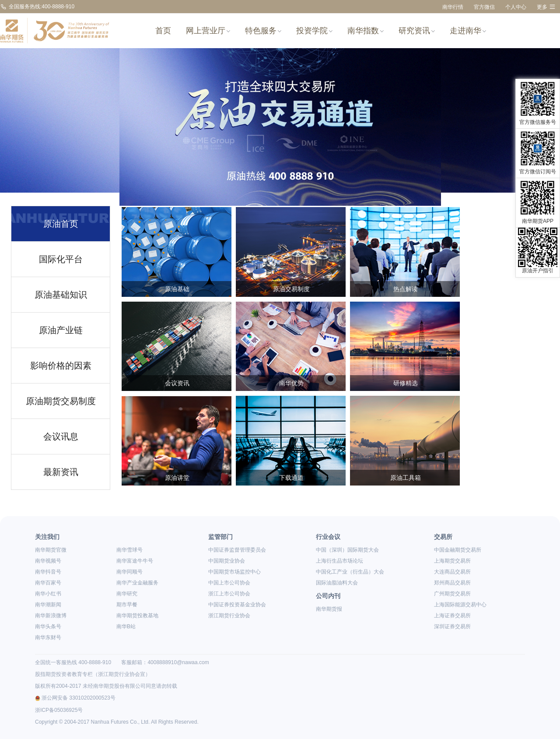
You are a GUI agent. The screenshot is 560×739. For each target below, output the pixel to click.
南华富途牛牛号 (135, 561)
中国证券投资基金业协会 (237, 605)
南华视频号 (48, 561)
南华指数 (366, 31)
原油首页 (61, 224)
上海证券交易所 (452, 616)
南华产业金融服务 (137, 583)
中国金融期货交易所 (458, 550)
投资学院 (314, 31)
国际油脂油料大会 (337, 583)
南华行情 (453, 7)
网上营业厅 (208, 31)
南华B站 (126, 626)
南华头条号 (48, 626)
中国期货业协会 (227, 561)
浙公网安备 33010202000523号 (75, 698)
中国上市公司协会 (229, 583)
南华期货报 (329, 609)
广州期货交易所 (452, 594)
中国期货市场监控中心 (234, 572)
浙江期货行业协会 (229, 616)
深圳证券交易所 (452, 626)
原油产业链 (61, 330)
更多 (546, 7)
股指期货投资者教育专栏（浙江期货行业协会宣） (93, 674)
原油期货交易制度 (61, 401)
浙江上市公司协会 (229, 594)
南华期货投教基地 (137, 616)
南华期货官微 (51, 550)
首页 (163, 31)
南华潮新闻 (48, 605)
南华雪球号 (129, 550)
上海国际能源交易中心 (460, 605)
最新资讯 (61, 472)
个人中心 (516, 7)
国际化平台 (61, 259)
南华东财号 (48, 637)
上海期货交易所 (452, 561)
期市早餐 (127, 605)
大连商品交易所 (452, 572)
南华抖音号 (48, 572)
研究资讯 (417, 31)
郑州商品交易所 (452, 583)
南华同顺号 (129, 572)
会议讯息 (61, 436)
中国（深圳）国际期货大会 (347, 550)
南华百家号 (48, 583)
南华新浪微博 (51, 616)
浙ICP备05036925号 (59, 710)
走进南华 (468, 31)
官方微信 (484, 7)
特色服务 (263, 31)
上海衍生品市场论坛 (339, 561)
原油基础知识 (61, 295)
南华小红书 (48, 594)
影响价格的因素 (61, 366)
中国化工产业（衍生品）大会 (350, 572)
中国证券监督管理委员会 (237, 550)
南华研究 (127, 594)
